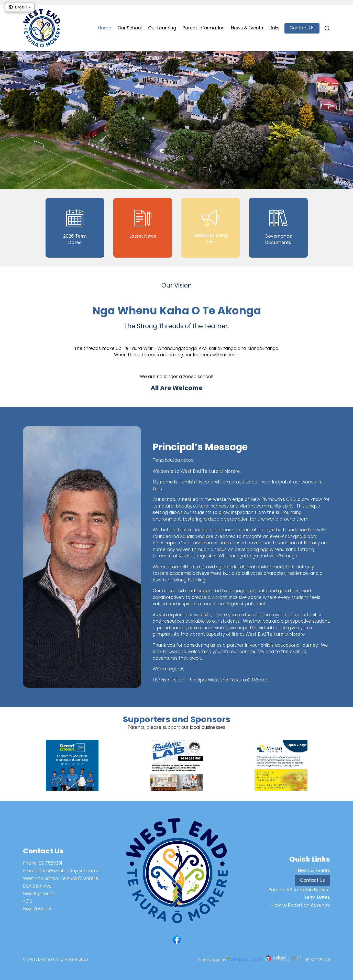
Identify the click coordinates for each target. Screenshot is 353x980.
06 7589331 (51, 863)
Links (274, 28)
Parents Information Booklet (299, 890)
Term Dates (317, 897)
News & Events (247, 28)
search (327, 28)
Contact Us (302, 28)
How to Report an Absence (301, 905)
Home (105, 28)
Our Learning (162, 28)
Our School (130, 28)
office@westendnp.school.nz (68, 871)
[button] (20, 7)
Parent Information (204, 28)
